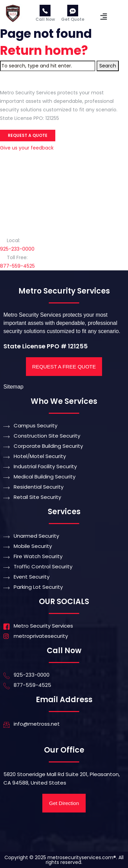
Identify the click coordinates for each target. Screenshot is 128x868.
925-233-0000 (17, 249)
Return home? (44, 51)
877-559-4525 (17, 266)
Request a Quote (28, 135)
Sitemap (13, 387)
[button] (104, 17)
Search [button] (108, 66)
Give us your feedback (27, 148)
